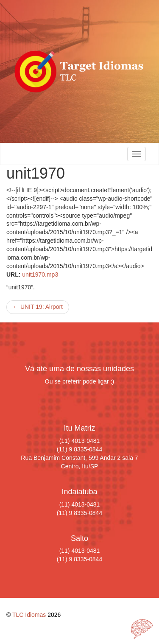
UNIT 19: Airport (38, 307)
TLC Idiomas (29, 615)
